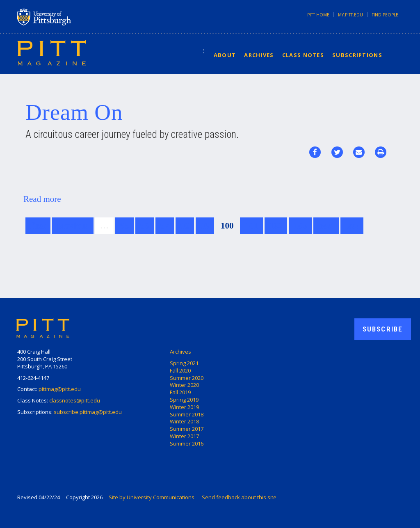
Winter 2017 (184, 436)
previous (73, 226)
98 (185, 226)
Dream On (74, 112)
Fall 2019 (180, 392)
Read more (42, 199)
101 (251, 226)
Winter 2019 (184, 407)
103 (300, 226)
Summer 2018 (187, 414)
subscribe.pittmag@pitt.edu (88, 412)
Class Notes (303, 55)
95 (124, 226)
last (352, 226)
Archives (259, 55)
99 (205, 226)
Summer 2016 (187, 443)
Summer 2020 (187, 378)
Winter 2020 (184, 385)
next (326, 226)
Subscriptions (357, 55)
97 (165, 226)
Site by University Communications (152, 497)
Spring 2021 (184, 363)
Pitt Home (318, 15)
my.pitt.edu (350, 15)
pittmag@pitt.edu (60, 389)
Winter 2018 (184, 421)
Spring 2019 (184, 400)
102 (276, 226)
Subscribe (383, 329)
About (225, 55)
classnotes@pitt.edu (75, 400)
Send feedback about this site (239, 497)
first (38, 226)
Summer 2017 (187, 429)
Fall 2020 (180, 370)
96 (145, 226)
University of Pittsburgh (76, 17)
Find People (385, 15)
